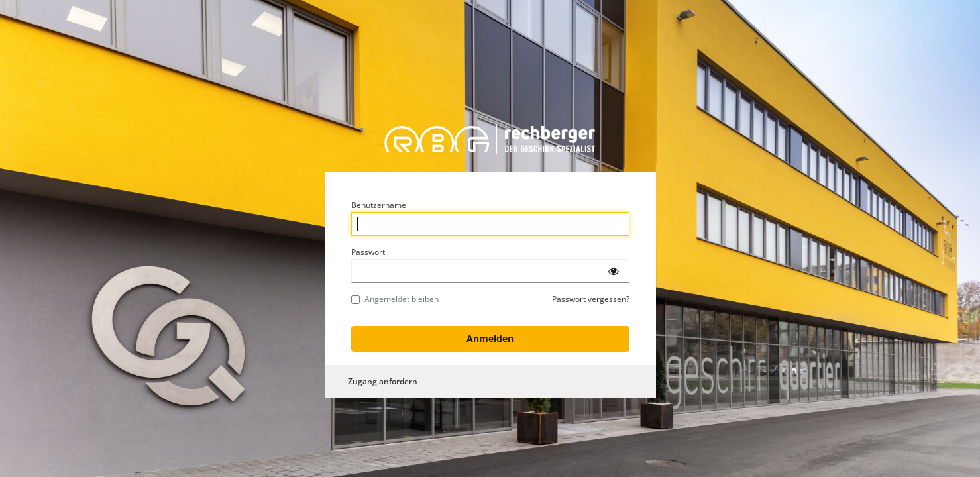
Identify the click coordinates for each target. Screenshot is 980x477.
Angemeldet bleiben (395, 299)
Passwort (368, 252)
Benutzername (379, 205)
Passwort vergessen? (591, 299)
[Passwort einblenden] (614, 271)
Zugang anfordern (383, 381)
